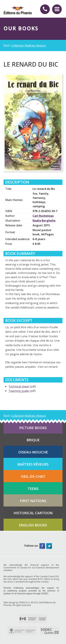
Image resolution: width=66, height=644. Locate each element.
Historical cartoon (33, 513)
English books (33, 525)
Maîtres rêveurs (33, 464)
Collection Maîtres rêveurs (29, 45)
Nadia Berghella (44, 221)
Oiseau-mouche (33, 452)
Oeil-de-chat (33, 476)
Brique (33, 440)
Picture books (33, 428)
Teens (33, 489)
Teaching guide (19, 391)
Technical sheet (19, 386)
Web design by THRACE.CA (17, 602)
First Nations (33, 501)
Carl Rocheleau (43, 216)
